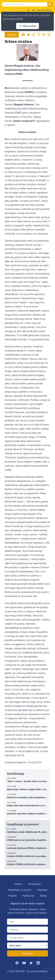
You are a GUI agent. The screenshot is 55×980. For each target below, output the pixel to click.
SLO (34, 10)
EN (28, 10)
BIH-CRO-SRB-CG (45, 10)
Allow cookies (27, 26)
